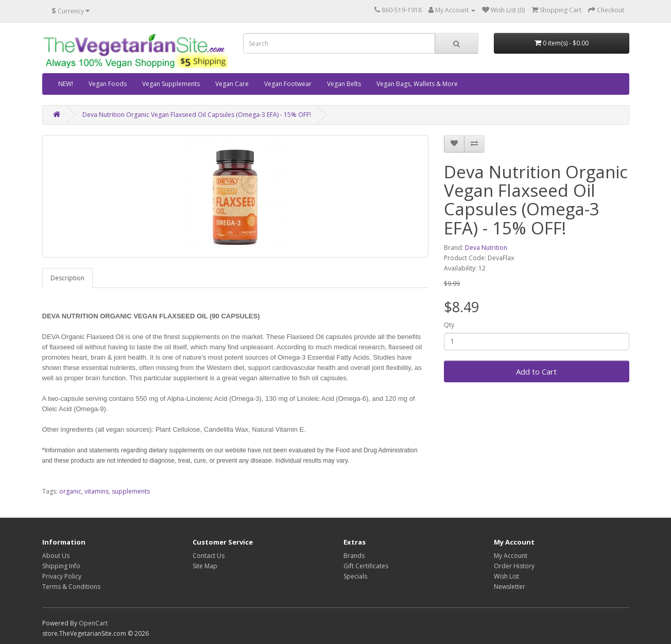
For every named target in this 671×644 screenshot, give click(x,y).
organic (70, 491)
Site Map (205, 566)
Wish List (506, 576)
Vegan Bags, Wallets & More (417, 84)
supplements (131, 491)
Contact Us (209, 556)
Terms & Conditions (71, 587)
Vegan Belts (344, 84)
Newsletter (510, 587)
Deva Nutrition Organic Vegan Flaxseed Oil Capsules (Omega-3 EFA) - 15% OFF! (197, 115)
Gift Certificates (366, 566)
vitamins (97, 491)
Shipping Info (61, 566)
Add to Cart (536, 371)
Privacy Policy (62, 576)
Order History (514, 566)
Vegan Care (232, 84)
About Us (56, 556)
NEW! (66, 84)
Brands (354, 556)
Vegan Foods (108, 84)
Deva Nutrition (486, 248)
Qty (449, 325)
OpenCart (93, 623)
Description (67, 278)
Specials (355, 576)
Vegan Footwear (288, 84)
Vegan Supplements (171, 84)
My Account (511, 556)
